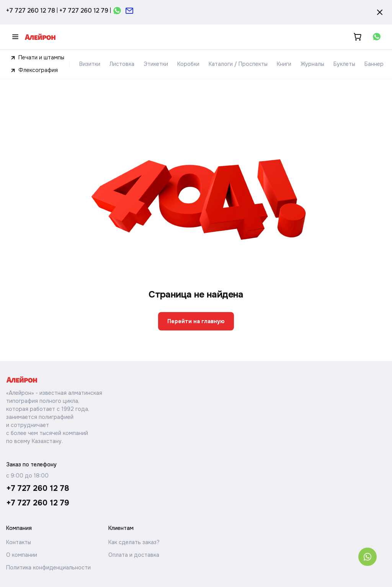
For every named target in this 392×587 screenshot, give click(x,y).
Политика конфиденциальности (48, 567)
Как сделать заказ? (134, 542)
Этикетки (156, 64)
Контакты (19, 542)
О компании (22, 555)
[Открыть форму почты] (129, 11)
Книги (284, 64)
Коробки (188, 64)
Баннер (374, 64)
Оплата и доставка (134, 555)
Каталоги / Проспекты (238, 64)
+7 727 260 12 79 (84, 11)
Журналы (312, 64)
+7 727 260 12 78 (31, 11)
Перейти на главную (196, 321)
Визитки (90, 64)
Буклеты (344, 64)
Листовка (122, 64)
